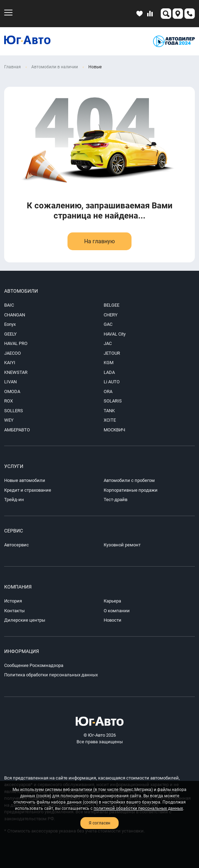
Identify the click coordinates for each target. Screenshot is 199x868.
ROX (9, 401)
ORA (108, 391)
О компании (117, 611)
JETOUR (112, 353)
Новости (113, 620)
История (13, 601)
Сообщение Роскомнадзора (34, 665)
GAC (108, 324)
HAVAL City (115, 334)
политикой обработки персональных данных (138, 808)
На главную (99, 241)
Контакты (14, 611)
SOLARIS (113, 401)
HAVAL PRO (16, 343)
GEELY (10, 334)
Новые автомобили (25, 480)
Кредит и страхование (28, 490)
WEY (9, 420)
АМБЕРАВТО (17, 430)
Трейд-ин (14, 500)
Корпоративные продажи (131, 490)
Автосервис (17, 545)
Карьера (112, 601)
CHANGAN (15, 315)
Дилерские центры (25, 620)
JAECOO (13, 353)
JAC (108, 343)
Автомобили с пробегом (129, 480)
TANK (109, 411)
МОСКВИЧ (114, 430)
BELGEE (112, 305)
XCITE (110, 420)
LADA (109, 372)
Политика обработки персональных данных (51, 675)
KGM (109, 363)
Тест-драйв (116, 500)
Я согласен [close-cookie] (99, 823)
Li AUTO (112, 382)
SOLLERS (14, 411)
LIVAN (10, 382)
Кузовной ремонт (122, 545)
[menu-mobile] (8, 13)
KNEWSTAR (16, 372)
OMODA (12, 391)
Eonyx (10, 324)
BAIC (9, 305)
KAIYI (10, 363)
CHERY (111, 315)
